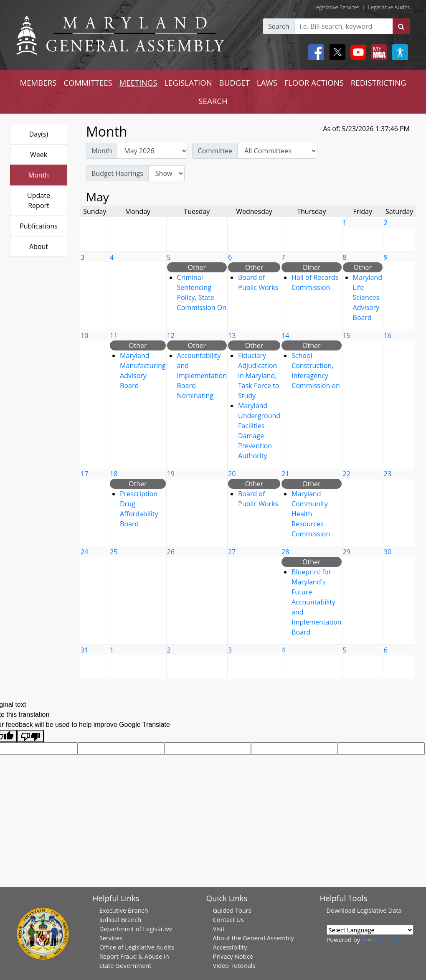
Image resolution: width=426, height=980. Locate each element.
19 (171, 474)
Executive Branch (124, 910)
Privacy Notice (233, 956)
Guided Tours (232, 910)
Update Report (39, 201)
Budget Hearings (117, 173)
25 (114, 552)
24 (84, 552)
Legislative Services (336, 7)
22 (347, 474)
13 (232, 335)
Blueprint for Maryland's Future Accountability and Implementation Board (316, 602)
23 (388, 474)
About (39, 246)
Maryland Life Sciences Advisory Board (368, 297)
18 (114, 474)
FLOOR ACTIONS (314, 83)
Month (39, 175)
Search (279, 26)
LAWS (267, 83)
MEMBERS (38, 83)
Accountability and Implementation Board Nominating (202, 376)
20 (232, 474)
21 (285, 474)
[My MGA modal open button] (378, 52)
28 (285, 552)
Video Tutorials (234, 965)
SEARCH (213, 101)
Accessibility (230, 947)
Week (39, 155)
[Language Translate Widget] (370, 930)
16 (388, 335)
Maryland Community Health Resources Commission (311, 514)
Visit (219, 929)
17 (84, 474)
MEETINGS (138, 83)
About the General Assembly (254, 938)
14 (285, 335)
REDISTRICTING (379, 83)
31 (84, 650)
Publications (39, 226)
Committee (215, 151)
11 (114, 335)
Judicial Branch (120, 919)
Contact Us (228, 919)
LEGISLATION (188, 83)
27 (232, 552)
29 (347, 552)
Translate (383, 939)
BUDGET (235, 83)
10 (84, 335)
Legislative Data (379, 910)
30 (388, 552)
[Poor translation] (30, 736)
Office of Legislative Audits (137, 947)
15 (347, 335)
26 (171, 552)
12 (171, 335)
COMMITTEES (88, 83)
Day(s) (39, 134)
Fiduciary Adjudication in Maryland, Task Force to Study (259, 376)
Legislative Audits (389, 7)
